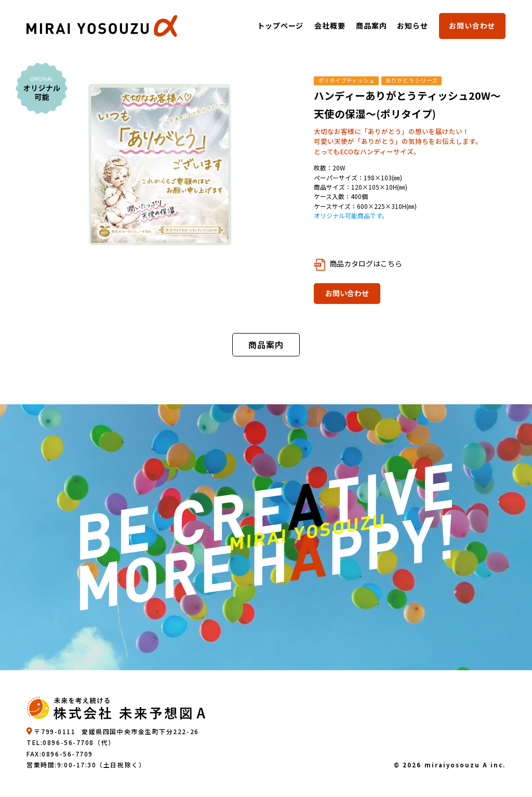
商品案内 (371, 25)
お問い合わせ (472, 25)
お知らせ (413, 25)
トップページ (281, 25)
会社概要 (330, 25)
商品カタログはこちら (366, 263)
